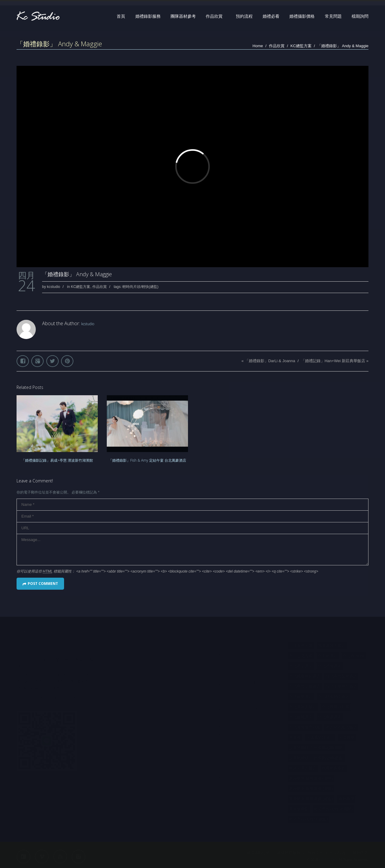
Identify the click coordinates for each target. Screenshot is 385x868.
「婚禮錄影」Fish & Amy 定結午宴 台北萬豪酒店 (147, 460)
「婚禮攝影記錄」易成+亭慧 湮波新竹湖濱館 (57, 460)
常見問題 (333, 16)
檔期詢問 (360, 16)
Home (258, 46)
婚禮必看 (271, 16)
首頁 (121, 16)
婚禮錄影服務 (148, 16)
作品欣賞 (214, 16)
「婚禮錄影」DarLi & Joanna (270, 361)
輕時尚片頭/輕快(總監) (140, 287)
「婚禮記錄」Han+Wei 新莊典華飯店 (333, 361)
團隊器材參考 (183, 16)
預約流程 (244, 16)
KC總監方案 (301, 46)
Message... (192, 550)
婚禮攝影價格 (302, 16)
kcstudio (54, 287)
